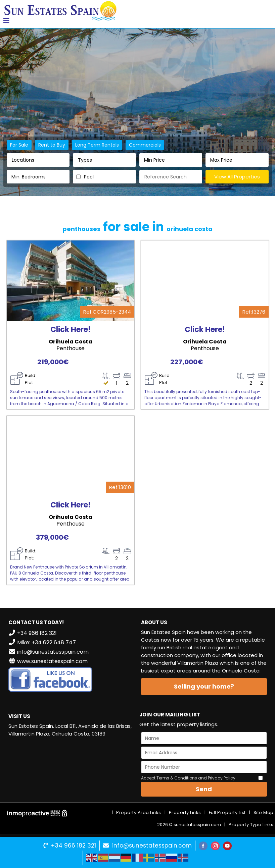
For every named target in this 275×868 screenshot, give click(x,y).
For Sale (19, 145)
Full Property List (227, 812)
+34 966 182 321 (74, 846)
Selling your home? (204, 686)
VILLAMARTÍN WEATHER (71, 768)
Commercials (145, 145)
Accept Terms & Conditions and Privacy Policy (188, 778)
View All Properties (237, 177)
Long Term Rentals (97, 145)
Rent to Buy (52, 145)
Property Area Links (139, 812)
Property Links (185, 812)
